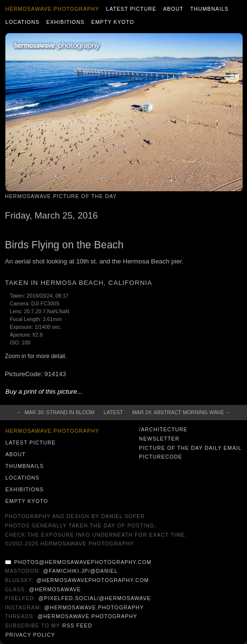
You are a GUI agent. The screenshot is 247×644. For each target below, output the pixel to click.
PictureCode (161, 457)
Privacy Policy (30, 635)
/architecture (163, 429)
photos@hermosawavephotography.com (83, 562)
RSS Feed (77, 625)
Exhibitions (66, 22)
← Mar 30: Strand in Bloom (56, 412)
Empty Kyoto (113, 22)
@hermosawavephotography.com (93, 580)
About (173, 9)
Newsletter (159, 439)
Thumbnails (210, 9)
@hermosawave (55, 589)
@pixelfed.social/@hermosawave (94, 598)
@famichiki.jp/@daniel (80, 571)
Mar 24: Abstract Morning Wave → (182, 412)
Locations (22, 22)
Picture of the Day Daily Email (190, 448)
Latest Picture (131, 9)
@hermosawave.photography (94, 607)
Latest (113, 412)
